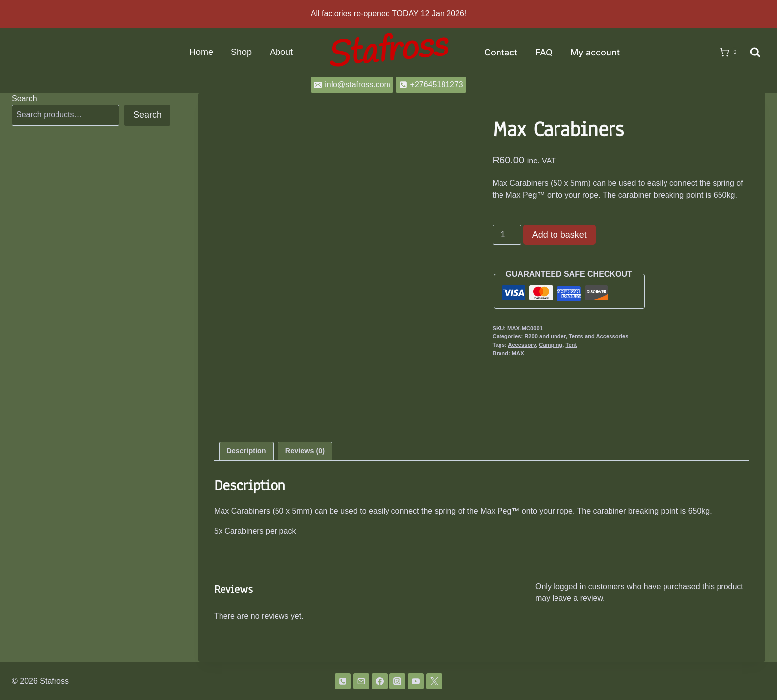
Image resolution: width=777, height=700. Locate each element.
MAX (518, 353)
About (281, 52)
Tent (571, 345)
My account (595, 52)
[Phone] (343, 681)
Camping (551, 345)
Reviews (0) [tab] (305, 451)
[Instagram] (397, 681)
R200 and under (545, 336)
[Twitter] (434, 681)
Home (201, 52)
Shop (241, 52)
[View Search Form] (755, 53)
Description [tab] (246, 451)
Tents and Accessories (599, 336)
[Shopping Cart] (725, 53)
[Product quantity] (507, 235)
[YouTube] (416, 681)
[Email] (361, 681)
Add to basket (559, 235)
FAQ (544, 52)
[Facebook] (380, 681)
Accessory (522, 345)
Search (25, 98)
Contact (501, 52)
